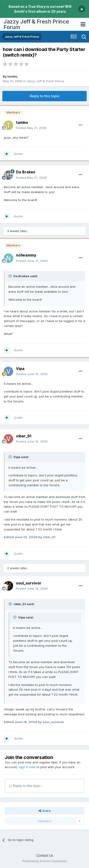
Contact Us (45, 855)
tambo (12, 76)
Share (45, 811)
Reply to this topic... (26, 786)
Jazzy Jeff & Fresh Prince (46, 81)
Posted (31, 128)
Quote (18, 154)
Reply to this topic (45, 96)
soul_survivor (29, 583)
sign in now (27, 767)
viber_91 (24, 436)
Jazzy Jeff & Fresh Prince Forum (36, 24)
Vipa (20, 369)
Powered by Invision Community (45, 861)
